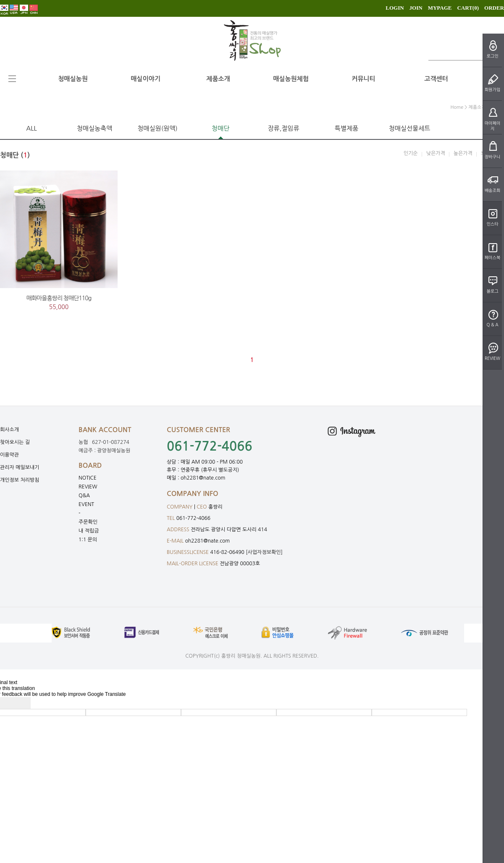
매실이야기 (146, 79)
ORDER (494, 8)
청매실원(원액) (157, 128)
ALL (31, 128)
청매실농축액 (95, 128)
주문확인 (88, 522)
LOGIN (395, 8)
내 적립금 (89, 531)
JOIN (416, 8)
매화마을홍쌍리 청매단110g (59, 298)
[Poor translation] (21, 703)
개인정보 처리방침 (20, 480)
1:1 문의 (88, 540)
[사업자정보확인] (264, 552)
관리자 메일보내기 (20, 467)
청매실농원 (73, 79)
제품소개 (218, 79)
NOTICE (88, 478)
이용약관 (9, 455)
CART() (468, 8)
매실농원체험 (291, 79)
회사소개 (9, 430)
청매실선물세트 (410, 128)
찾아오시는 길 (15, 442)
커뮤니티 (363, 79)
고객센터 (436, 79)
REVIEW (88, 487)
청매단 (220, 128)
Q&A (84, 496)
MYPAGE (440, 8)
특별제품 (346, 128)
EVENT (86, 504)
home (457, 107)
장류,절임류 (283, 128)
